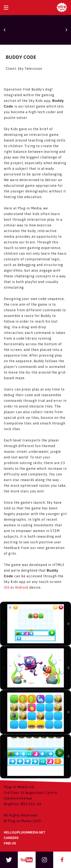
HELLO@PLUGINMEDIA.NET (24, 832)
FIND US (10, 843)
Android (22, 587)
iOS (7, 587)
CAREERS (11, 838)
